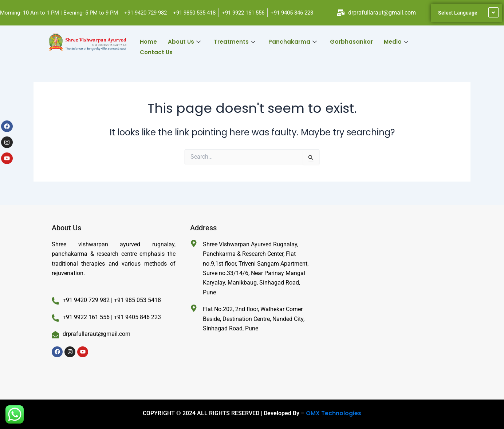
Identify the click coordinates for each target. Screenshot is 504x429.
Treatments (235, 41)
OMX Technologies (334, 413)
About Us (184, 41)
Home (148, 41)
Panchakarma (293, 41)
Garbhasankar (351, 41)
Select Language (458, 13)
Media (396, 41)
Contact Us (156, 50)
